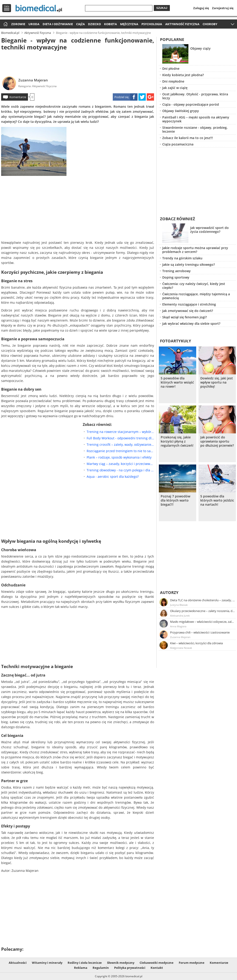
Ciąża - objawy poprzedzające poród (191, 104)
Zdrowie (18, 24)
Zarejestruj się (223, 8)
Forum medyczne (192, 963)
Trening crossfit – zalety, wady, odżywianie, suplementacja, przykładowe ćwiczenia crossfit (120, 444)
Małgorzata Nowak (181, 648)
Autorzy (169, 592)
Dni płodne (171, 68)
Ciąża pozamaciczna (178, 144)
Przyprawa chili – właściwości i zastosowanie (200, 632)
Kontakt (157, 968)
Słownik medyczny (121, 963)
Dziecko (94, 24)
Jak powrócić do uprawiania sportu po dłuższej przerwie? (217, 441)
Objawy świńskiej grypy (181, 111)
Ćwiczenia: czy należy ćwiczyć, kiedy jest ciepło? (194, 286)
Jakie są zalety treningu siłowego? (189, 264)
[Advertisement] (78, 63)
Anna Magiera (178, 626)
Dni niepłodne (173, 81)
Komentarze (18, 97)
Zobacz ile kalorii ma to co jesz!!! (188, 138)
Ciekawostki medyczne (157, 963)
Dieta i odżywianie (58, 24)
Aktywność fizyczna (182, 24)
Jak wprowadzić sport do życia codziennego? (209, 230)
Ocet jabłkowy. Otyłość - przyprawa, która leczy (195, 96)
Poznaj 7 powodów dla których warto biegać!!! (175, 500)
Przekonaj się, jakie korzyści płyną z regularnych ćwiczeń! (177, 441)
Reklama (81, 968)
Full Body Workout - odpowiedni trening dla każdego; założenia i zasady (120, 438)
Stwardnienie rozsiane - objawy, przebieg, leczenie (195, 129)
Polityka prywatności (130, 968)
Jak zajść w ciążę (175, 88)
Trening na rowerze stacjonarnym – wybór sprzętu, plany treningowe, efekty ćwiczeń (120, 432)
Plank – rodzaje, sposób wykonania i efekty (119, 457)
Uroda (34, 24)
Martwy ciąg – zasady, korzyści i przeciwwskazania (120, 464)
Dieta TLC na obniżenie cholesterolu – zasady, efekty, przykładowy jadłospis (203, 600)
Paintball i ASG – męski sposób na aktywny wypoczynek (196, 119)
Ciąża (80, 24)
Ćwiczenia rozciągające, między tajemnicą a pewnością (196, 296)
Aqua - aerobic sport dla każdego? (113, 477)
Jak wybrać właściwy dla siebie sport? (191, 324)
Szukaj (162, 8)
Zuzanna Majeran (33, 80)
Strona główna (5, 24)
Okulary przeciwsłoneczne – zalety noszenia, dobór (203, 611)
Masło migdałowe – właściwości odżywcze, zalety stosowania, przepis (203, 622)
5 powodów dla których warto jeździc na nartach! (217, 500)
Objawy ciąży (200, 48)
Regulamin (101, 968)
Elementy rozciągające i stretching (189, 304)
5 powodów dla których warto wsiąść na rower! (177, 382)
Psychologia (152, 24)
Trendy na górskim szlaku (182, 258)
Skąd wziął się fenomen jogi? (185, 317)
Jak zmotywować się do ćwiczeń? (188, 311)
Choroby (210, 24)
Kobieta (110, 24)
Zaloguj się (201, 8)
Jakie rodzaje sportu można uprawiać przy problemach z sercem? (195, 250)
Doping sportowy (176, 277)
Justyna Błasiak (179, 605)
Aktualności (18, 963)
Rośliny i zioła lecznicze (85, 963)
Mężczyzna (129, 24)
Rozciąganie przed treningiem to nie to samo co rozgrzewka (120, 451)
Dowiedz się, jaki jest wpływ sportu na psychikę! (217, 382)
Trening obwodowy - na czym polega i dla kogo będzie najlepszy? (120, 470)
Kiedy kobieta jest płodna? (183, 75)
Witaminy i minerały (47, 963)
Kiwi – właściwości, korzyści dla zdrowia (196, 643)
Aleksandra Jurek (180, 616)
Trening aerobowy (176, 271)
